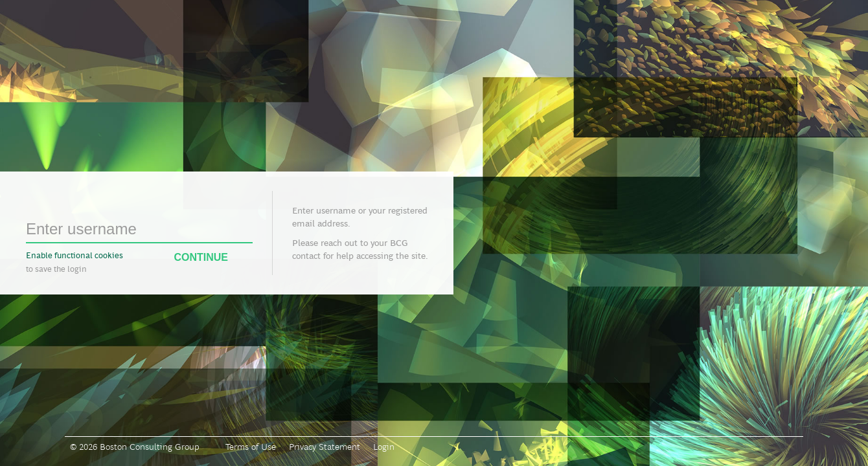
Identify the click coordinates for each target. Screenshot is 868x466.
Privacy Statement (325, 447)
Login (384, 447)
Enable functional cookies (74, 255)
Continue (213, 258)
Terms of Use (251, 447)
